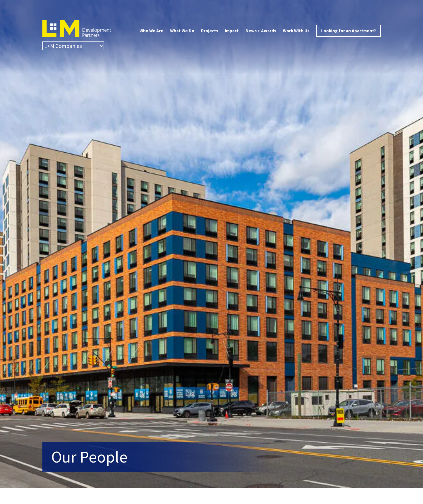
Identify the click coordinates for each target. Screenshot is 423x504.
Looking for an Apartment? (349, 31)
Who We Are (151, 31)
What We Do (182, 31)
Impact (232, 31)
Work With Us (296, 31)
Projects (210, 31)
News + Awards (261, 31)
